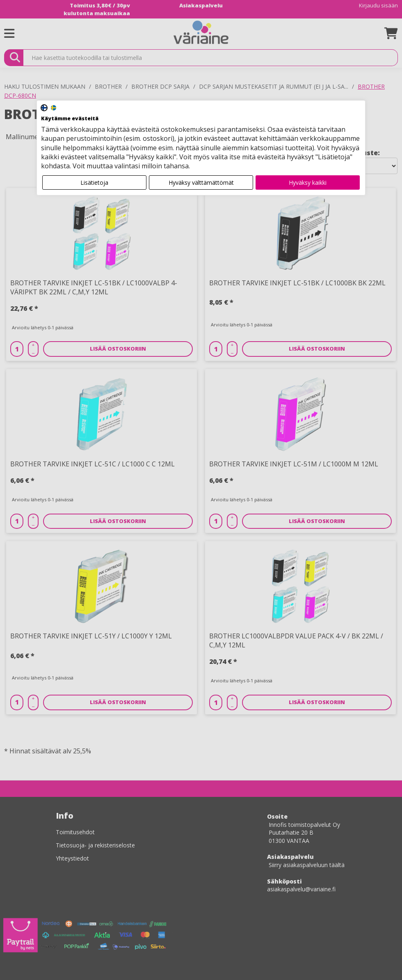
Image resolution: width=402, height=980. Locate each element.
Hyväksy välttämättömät (201, 182)
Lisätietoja (94, 182)
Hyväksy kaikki (308, 182)
